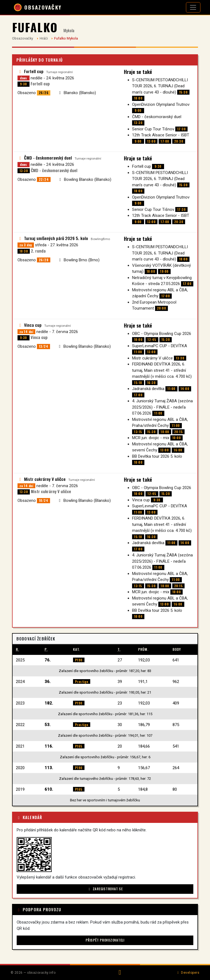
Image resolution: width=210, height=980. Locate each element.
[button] (34, 855)
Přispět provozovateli (105, 940)
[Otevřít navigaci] (193, 7)
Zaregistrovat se (105, 889)
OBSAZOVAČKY (38, 7)
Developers (188, 973)
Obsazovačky (23, 38)
